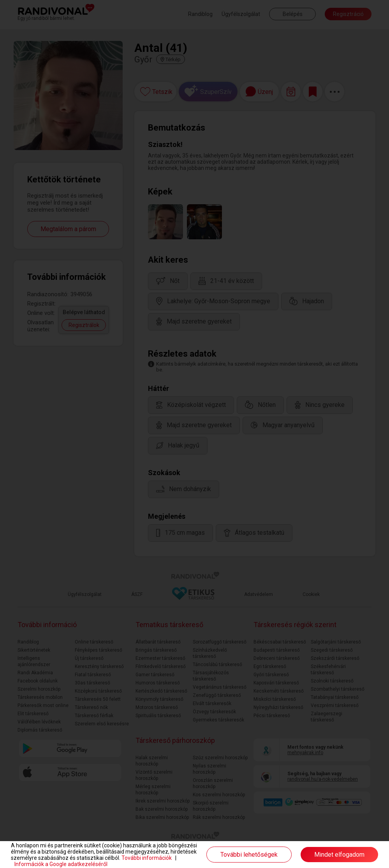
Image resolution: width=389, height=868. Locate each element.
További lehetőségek (249, 855)
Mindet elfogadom (339, 855)
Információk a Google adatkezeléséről (61, 864)
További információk (147, 858)
